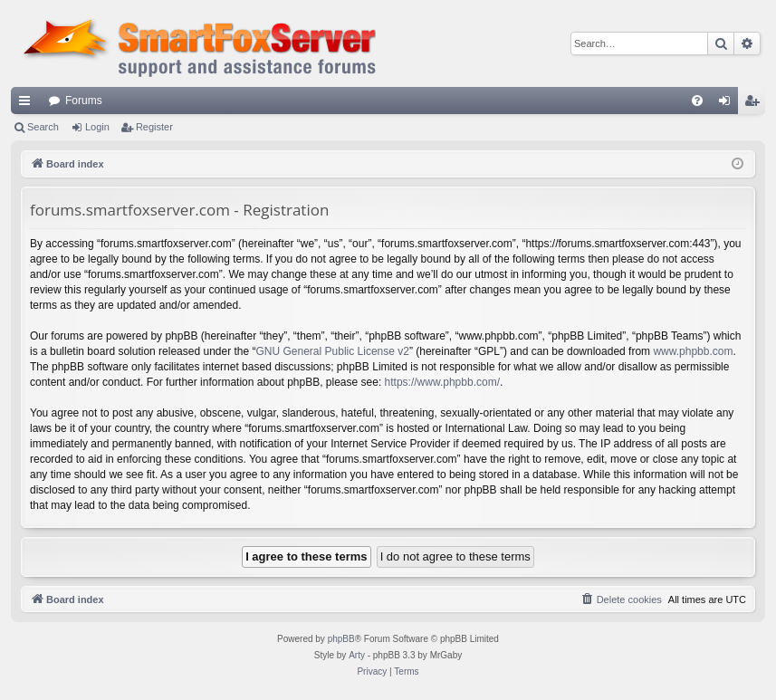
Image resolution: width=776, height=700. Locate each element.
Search (43, 127)
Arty (357, 655)
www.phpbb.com (693, 351)
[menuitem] (697, 101)
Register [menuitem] (756, 104)
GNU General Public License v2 (333, 351)
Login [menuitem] (728, 104)
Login (97, 127)
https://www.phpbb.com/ (442, 382)
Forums (84, 101)
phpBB (341, 639)
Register (154, 127)
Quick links (28, 104)
